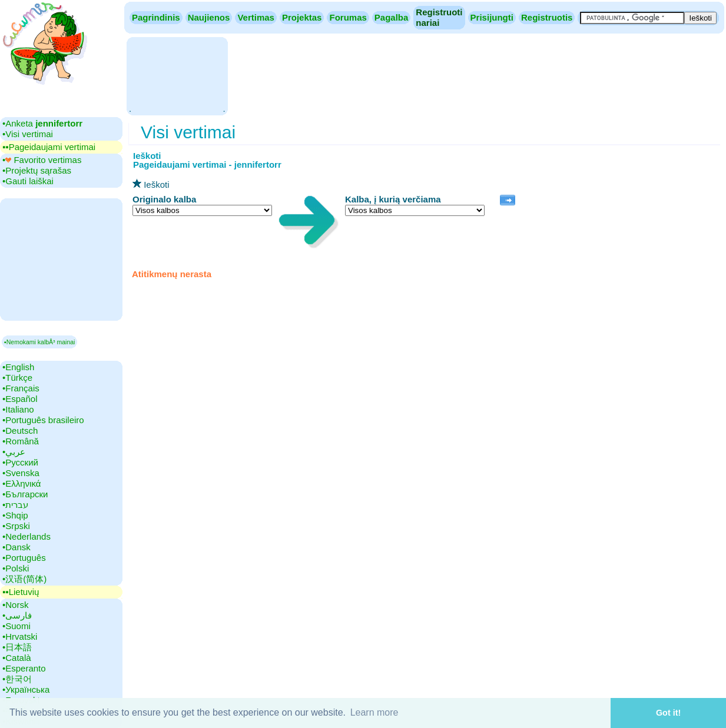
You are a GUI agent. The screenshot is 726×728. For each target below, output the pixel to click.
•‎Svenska (21, 473)
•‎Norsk (15, 605)
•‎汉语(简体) (24, 579)
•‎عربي (14, 452)
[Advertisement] (177, 75)
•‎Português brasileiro (43, 420)
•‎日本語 (17, 647)
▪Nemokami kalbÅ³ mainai (39, 342)
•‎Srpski (16, 526)
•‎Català (17, 658)
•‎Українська (26, 689)
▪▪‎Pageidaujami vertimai (49, 147)
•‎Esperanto (24, 668)
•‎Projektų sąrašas (37, 170)
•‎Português (24, 558)
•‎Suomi (16, 626)
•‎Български (25, 494)
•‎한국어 (17, 679)
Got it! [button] (668, 713)
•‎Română (21, 441)
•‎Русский (20, 462)
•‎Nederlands (26, 536)
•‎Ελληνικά (21, 483)
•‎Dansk (16, 547)
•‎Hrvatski (20, 636)
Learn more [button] (374, 712)
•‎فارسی (17, 615)
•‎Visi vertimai (28, 134)
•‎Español (20, 399)
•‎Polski (16, 568)
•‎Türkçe (17, 378)
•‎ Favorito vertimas (42, 160)
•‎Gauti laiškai (28, 181)
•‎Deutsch (20, 431)
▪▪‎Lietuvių (21, 592)
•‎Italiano (18, 409)
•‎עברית (15, 505)
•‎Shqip (15, 515)
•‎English (18, 367)
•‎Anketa (42, 123)
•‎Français (21, 388)
